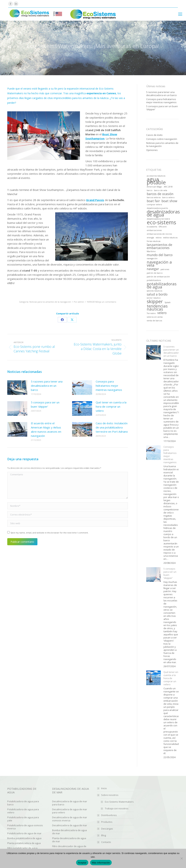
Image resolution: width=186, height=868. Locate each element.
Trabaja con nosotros (117, 809)
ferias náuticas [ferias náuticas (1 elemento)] (154, 241)
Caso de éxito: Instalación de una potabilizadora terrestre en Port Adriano (112, 427)
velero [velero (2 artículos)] (162, 313)
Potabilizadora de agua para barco (23, 803)
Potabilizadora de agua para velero (23, 811)
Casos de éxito (154, 135)
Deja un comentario (107, 302)
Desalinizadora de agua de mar (70, 825)
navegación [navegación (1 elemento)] (152, 258)
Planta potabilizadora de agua (24, 843)
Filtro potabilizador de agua (22, 848)
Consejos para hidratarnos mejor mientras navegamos (109, 386)
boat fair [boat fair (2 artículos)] (153, 201)
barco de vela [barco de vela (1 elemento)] (161, 190)
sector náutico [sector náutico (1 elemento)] (154, 298)
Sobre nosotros (108, 795)
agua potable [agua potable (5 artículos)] (156, 181)
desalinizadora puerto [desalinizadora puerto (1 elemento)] (157, 208)
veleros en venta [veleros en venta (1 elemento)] (155, 317)
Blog (104, 835)
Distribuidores (109, 815)
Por (79, 302)
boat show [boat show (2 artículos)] (169, 201)
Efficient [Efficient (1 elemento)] (163, 227)
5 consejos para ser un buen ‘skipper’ (45, 404)
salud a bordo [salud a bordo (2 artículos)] (157, 294)
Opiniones (152, 150)
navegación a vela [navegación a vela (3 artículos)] (159, 264)
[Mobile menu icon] (180, 14)
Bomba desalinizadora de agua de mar (69, 832)
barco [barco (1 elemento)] (150, 190)
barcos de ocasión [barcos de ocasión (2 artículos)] (160, 194)
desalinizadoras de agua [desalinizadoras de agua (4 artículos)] (163, 213)
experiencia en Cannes (101, 93)
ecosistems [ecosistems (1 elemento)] (152, 227)
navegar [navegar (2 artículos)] (153, 269)
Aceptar (82, 863)
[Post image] (17, 388)
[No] (181, 858)
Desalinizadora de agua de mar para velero (70, 811)
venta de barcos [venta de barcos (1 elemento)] (154, 321)
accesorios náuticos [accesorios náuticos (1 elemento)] (156, 176)
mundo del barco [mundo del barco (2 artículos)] (160, 255)
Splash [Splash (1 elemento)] (168, 302)
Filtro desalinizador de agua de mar (69, 848)
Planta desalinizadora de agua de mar (69, 840)
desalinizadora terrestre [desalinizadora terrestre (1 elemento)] (158, 219)
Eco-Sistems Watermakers (119, 802)
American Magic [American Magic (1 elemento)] (154, 187)
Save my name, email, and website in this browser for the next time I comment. (49, 533)
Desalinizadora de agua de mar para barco (70, 803)
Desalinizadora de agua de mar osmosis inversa (70, 819)
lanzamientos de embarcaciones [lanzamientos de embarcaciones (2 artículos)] (159, 246)
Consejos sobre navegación (162, 139)
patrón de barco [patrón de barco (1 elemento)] (155, 273)
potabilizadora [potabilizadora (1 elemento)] (154, 280)
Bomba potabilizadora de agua (24, 838)
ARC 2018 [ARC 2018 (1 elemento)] (168, 187)
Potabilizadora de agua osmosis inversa (25, 827)
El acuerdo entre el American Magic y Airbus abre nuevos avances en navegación (46, 429)
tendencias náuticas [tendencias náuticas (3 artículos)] (157, 307)
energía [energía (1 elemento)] (150, 238)
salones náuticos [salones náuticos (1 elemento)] (154, 291)
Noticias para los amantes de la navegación (50, 302)
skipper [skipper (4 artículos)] (155, 301)
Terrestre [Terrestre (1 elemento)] (151, 313)
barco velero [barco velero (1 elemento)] (168, 197)
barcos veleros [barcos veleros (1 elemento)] (154, 197)
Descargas (107, 829)
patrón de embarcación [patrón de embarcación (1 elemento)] (158, 277)
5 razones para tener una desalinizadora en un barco (47, 386)
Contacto (106, 842)
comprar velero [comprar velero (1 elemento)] (154, 205)
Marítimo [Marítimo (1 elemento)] (151, 251)
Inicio (104, 788)
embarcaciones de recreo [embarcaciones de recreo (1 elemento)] (159, 234)
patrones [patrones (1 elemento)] (165, 269)
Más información (101, 863)
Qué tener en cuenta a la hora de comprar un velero (111, 406)
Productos (107, 822)
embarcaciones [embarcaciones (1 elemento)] (154, 230)
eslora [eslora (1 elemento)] (159, 238)
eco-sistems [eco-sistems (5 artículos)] (161, 222)
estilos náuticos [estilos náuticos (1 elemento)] (170, 238)
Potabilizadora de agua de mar (24, 833)
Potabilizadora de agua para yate (23, 819)
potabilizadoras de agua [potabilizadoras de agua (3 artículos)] (162, 285)
